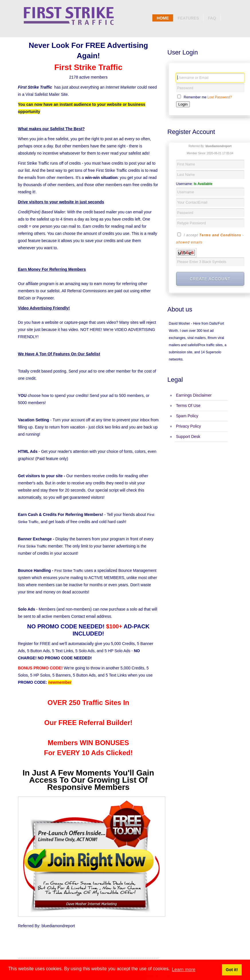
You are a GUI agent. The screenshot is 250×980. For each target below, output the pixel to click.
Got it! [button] (232, 970)
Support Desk (188, 437)
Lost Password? (220, 97)
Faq (212, 18)
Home (163, 18)
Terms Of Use (188, 406)
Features (188, 18)
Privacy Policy (189, 426)
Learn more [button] (184, 970)
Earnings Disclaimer (194, 395)
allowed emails (189, 242)
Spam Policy (187, 416)
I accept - (210, 238)
